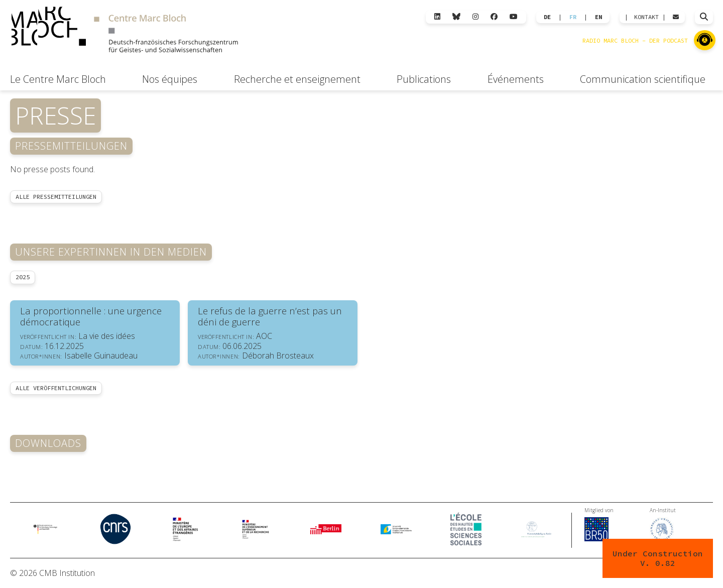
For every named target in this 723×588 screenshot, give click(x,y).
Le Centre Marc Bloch (58, 79)
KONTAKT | (650, 17)
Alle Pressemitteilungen (56, 197)
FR (573, 17)
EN (598, 17)
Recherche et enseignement (297, 79)
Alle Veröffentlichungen (56, 388)
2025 (23, 277)
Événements (516, 79)
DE (547, 17)
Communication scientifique (643, 79)
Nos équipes (170, 79)
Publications (424, 79)
